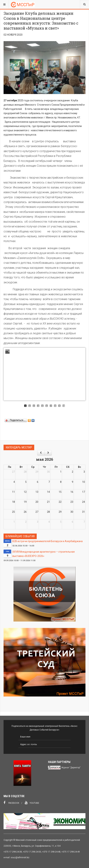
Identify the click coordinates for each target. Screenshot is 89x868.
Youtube (32, 803)
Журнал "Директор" (71, 768)
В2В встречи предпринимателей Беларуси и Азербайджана (48, 541)
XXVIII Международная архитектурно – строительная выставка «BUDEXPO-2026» (44, 554)
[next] (48, 453)
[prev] (41, 453)
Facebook (11, 803)
